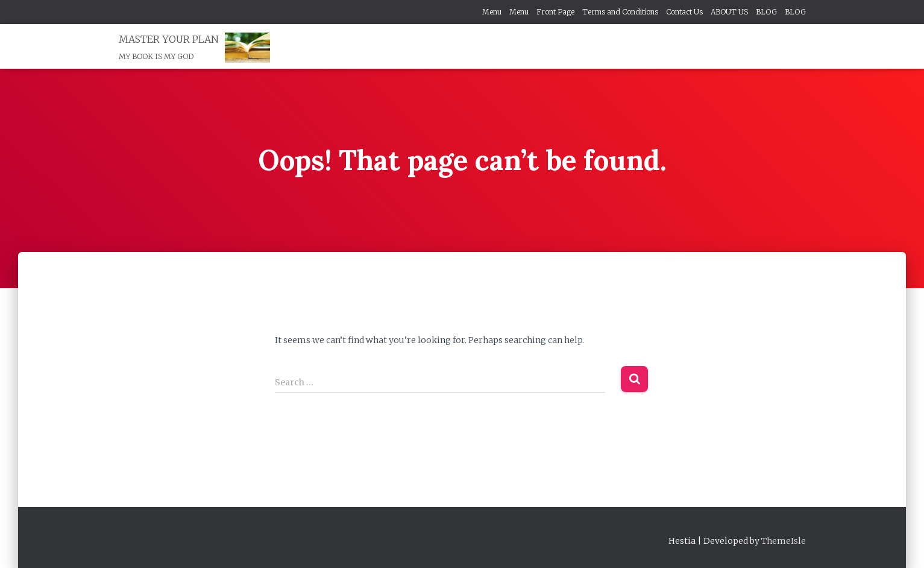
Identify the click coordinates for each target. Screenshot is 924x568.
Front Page (555, 12)
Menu (492, 12)
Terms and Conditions (620, 12)
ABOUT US (729, 12)
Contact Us (684, 12)
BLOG (766, 12)
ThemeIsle (784, 541)
